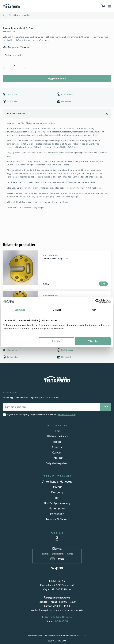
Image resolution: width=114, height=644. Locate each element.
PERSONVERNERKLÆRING (39, 635)
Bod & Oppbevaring (57, 503)
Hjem (57, 431)
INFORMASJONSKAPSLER (65, 635)
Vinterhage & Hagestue (57, 481)
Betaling (57, 458)
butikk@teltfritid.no (61, 617)
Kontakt (57, 452)
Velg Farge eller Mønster (16, 47)
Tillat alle (93, 341)
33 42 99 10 (62, 621)
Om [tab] (94, 310)
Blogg (57, 442)
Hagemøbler (57, 508)
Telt (57, 498)
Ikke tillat (56, 341)
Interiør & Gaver (57, 519)
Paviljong (57, 492)
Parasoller (57, 514)
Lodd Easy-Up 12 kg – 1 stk (56, 258)
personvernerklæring (67, 414)
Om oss (57, 447)
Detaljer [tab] (57, 310)
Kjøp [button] (103, 284)
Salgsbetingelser (57, 463)
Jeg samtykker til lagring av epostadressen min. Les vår (42, 414)
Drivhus (57, 487)
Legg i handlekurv (57, 78)
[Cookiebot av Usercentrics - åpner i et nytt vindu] (98, 301)
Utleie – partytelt (57, 436)
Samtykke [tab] (20, 310)
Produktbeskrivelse (16, 114)
